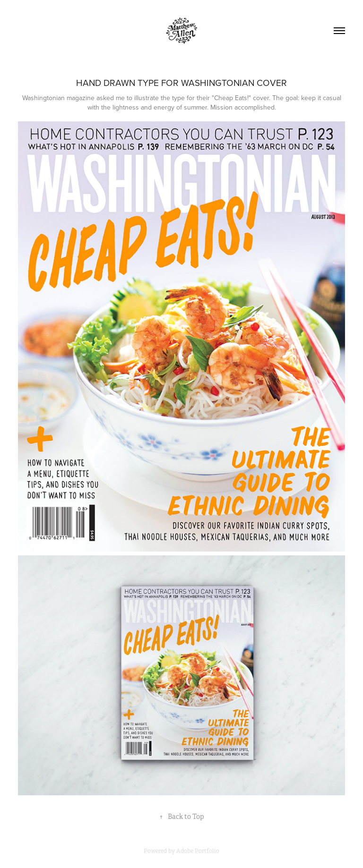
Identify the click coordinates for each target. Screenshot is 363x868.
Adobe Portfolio (198, 851)
